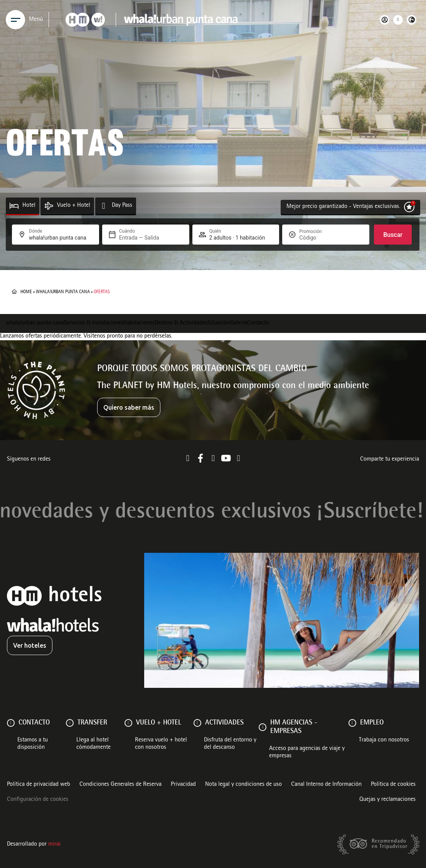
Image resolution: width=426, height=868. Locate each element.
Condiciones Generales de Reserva (120, 785)
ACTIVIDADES (224, 723)
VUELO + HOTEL (159, 723)
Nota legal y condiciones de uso (243, 785)
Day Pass (122, 206)
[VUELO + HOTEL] (128, 723)
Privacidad (183, 785)
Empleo (372, 723)
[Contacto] (11, 723)
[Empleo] (352, 723)
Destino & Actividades (181, 323)
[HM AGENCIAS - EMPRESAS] (263, 727)
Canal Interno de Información (326, 785)
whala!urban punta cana (63, 292)
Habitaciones (139, 323)
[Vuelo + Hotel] (49, 206)
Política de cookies (393, 785)
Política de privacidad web (39, 785)
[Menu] (15, 20)
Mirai (54, 844)
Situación (219, 323)
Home (26, 292)
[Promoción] (318, 238)
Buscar (393, 235)
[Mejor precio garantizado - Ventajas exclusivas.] (409, 207)
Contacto (258, 323)
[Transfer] (70, 723)
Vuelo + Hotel (74, 206)
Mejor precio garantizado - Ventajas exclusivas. (343, 207)
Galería (239, 323)
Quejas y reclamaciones (387, 800)
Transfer (92, 723)
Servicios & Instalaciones (93, 323)
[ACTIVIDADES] (197, 723)
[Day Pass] (104, 206)
